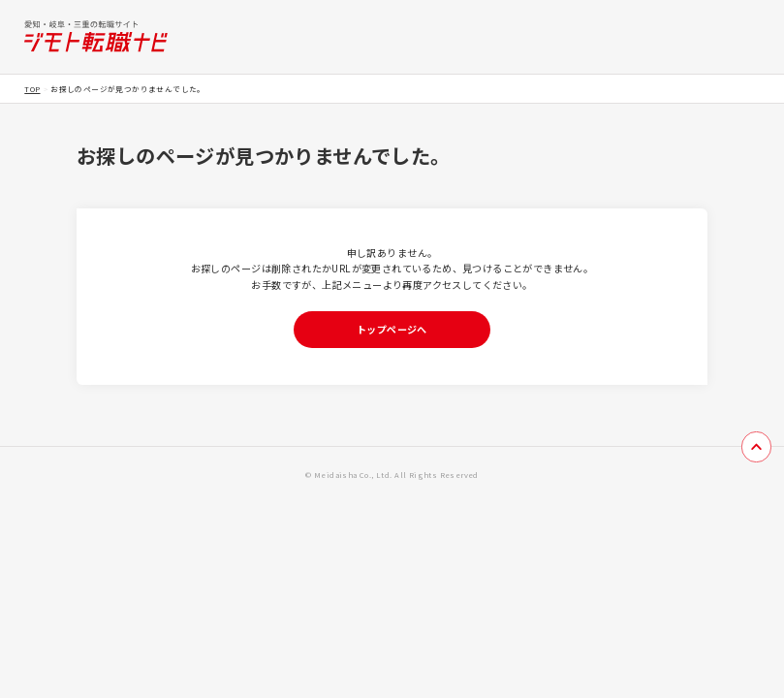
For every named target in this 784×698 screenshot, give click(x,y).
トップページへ (392, 329)
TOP (32, 89)
